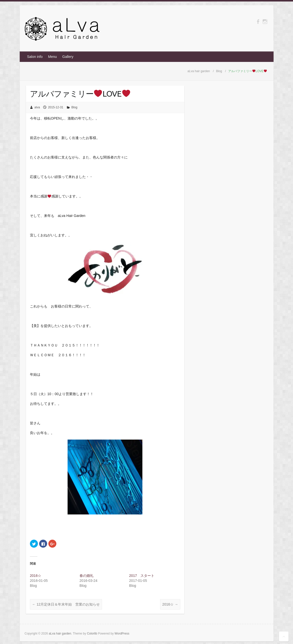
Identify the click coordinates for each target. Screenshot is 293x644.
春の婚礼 (87, 576)
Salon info (35, 57)
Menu (52, 57)
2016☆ (36, 576)
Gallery (68, 57)
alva (37, 107)
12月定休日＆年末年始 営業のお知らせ (66, 604)
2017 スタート (142, 576)
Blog (74, 107)
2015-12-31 (55, 107)
